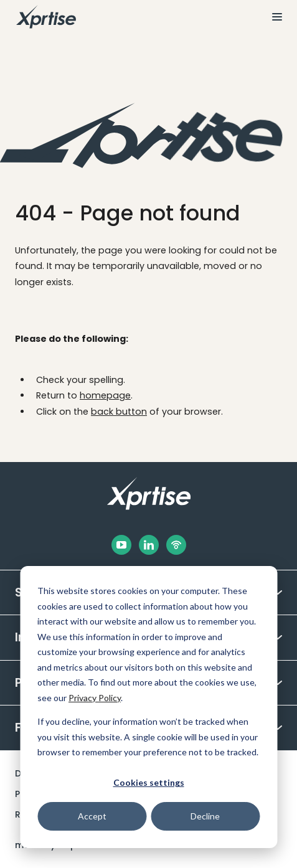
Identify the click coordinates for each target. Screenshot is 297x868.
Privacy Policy (95, 698)
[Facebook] (121, 545)
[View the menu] (272, 17)
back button (119, 412)
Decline (205, 816)
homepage (105, 395)
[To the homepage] (46, 17)
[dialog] (148, 707)
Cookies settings (149, 782)
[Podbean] (176, 545)
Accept (92, 816)
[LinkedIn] (149, 545)
